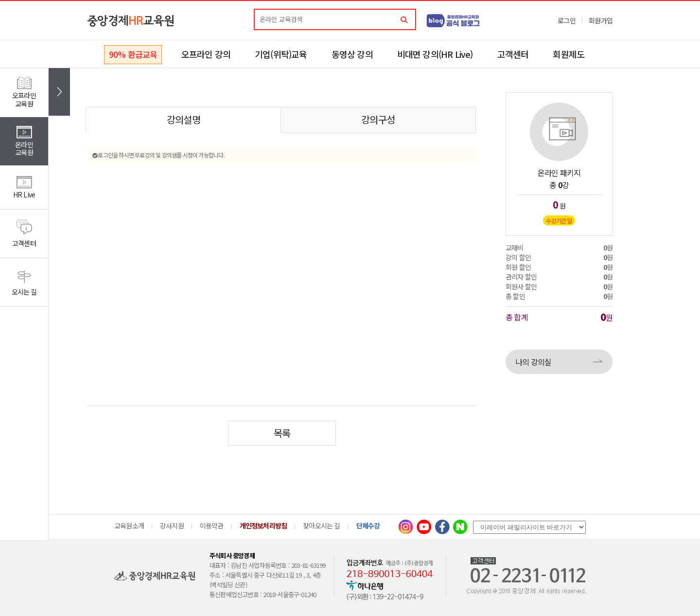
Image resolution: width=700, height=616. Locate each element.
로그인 (567, 20)
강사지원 (172, 526)
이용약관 (212, 526)
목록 (282, 433)
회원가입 (601, 20)
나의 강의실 (533, 362)
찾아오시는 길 (321, 526)
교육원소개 (129, 526)
